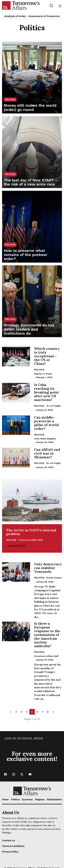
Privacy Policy (10, 852)
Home (5, 799)
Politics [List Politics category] (10, 100)
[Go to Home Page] (21, 5)
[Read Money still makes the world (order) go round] (32, 78)
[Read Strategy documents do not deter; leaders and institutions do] (32, 301)
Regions (40, 799)
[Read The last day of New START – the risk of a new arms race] (32, 152)
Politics (39, 370)
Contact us (8, 840)
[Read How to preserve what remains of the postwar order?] (32, 227)
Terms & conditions (13, 846)
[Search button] (51, 6)
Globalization (54, 799)
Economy (27, 799)
